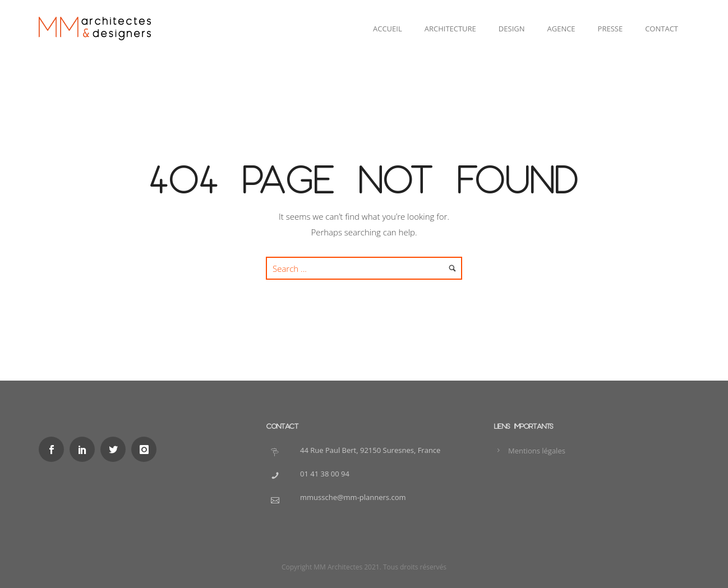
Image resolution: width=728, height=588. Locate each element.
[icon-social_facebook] (54, 449)
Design (512, 29)
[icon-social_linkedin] (85, 449)
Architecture (450, 29)
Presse (610, 29)
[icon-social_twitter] (116, 449)
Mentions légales (537, 451)
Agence (561, 29)
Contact (662, 29)
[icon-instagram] (147, 449)
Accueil (388, 29)
